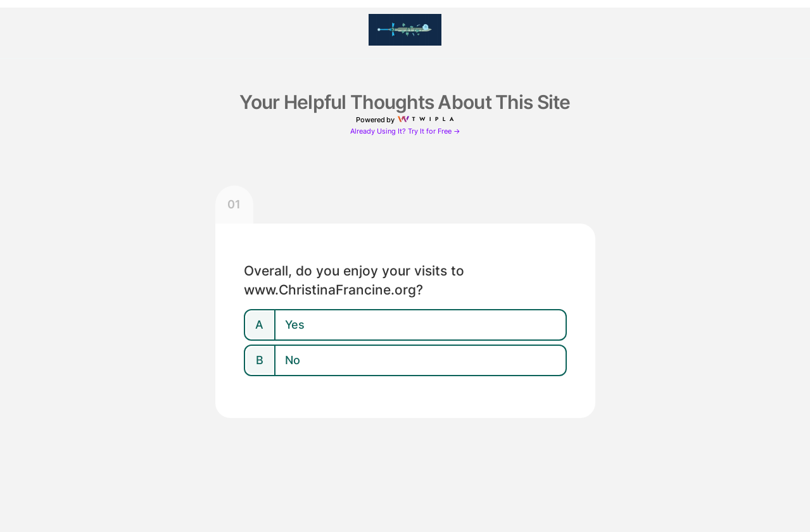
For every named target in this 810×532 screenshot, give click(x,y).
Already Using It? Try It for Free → (405, 131)
